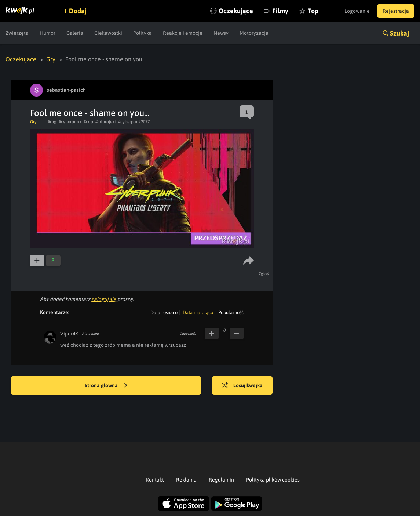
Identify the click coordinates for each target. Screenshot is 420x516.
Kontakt (155, 480)
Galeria (75, 33)
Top (313, 11)
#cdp (88, 122)
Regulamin (221, 480)
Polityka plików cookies (273, 480)
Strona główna (106, 386)
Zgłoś (264, 274)
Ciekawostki (108, 33)
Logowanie (357, 11)
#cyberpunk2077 (134, 122)
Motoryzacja (254, 33)
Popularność (231, 312)
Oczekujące (236, 11)
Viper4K (69, 334)
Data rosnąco (164, 312)
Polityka (143, 33)
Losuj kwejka (242, 386)
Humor (48, 33)
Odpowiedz (188, 334)
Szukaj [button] (399, 33)
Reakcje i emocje (183, 33)
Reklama (186, 480)
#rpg (52, 122)
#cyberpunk (70, 122)
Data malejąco (198, 312)
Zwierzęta (17, 33)
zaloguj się (104, 299)
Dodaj (78, 11)
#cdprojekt (106, 122)
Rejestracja (396, 11)
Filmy (280, 11)
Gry (51, 59)
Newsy (221, 33)
